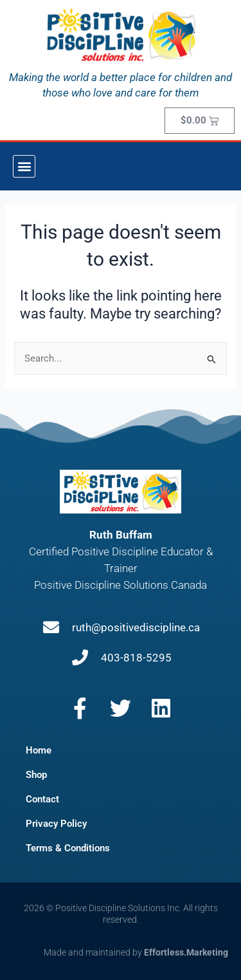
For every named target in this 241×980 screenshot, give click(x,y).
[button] (24, 166)
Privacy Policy (56, 824)
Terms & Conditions (68, 848)
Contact (42, 799)
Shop (36, 775)
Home (39, 750)
